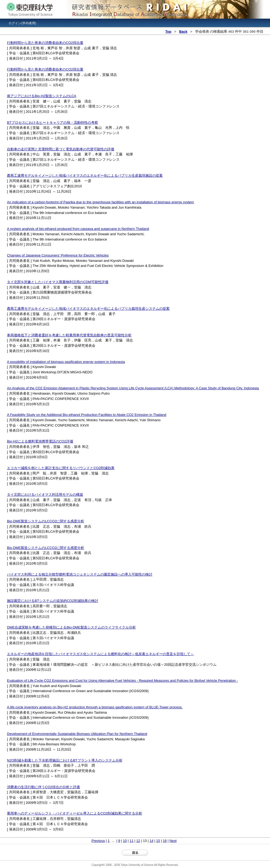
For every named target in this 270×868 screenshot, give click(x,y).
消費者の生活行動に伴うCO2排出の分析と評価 (43, 787)
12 (138, 841)
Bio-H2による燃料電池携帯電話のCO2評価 (40, 441)
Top (168, 32)
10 (125, 841)
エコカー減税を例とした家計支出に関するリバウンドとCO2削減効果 (61, 468)
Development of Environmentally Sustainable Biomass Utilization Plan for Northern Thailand (77, 734)
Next (173, 841)
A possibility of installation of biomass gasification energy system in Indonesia (66, 362)
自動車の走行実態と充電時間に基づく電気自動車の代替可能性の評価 (61, 149)
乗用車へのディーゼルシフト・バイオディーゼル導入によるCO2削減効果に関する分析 (75, 813)
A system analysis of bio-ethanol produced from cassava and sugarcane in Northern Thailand (78, 229)
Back (183, 32)
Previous (98, 841)
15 (158, 841)
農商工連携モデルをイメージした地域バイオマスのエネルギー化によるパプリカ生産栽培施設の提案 (85, 175)
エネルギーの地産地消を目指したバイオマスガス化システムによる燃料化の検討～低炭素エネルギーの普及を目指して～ (100, 654)
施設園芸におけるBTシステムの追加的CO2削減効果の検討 (52, 601)
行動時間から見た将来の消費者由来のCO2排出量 (45, 43)
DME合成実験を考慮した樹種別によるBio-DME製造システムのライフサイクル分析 (71, 627)
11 (132, 841)
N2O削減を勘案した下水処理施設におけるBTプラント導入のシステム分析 (65, 760)
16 (165, 841)
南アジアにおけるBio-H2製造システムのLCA (42, 96)
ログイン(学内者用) (22, 23)
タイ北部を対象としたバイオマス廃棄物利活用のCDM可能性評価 (58, 282)
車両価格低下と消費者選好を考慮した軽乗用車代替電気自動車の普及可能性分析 (69, 335)
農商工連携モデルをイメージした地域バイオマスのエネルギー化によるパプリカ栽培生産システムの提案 (88, 309)
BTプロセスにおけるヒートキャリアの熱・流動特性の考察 (52, 123)
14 (152, 841)
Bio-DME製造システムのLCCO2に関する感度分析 (46, 521)
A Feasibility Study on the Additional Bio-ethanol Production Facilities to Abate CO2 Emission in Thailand (87, 415)
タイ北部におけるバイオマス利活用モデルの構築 (45, 495)
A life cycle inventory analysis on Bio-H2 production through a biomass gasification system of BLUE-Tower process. (95, 707)
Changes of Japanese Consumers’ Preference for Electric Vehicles (58, 255)
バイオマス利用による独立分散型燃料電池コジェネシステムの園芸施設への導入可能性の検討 (80, 574)
